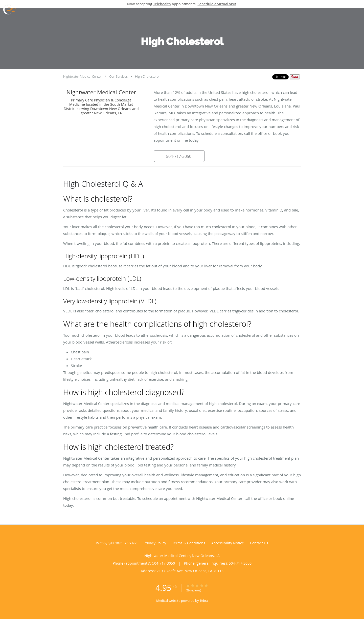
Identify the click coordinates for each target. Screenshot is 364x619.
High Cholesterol (147, 76)
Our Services (118, 76)
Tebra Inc (130, 543)
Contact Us (259, 543)
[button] (179, 156)
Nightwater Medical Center (83, 76)
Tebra (204, 601)
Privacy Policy (155, 543)
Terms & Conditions (189, 543)
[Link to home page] (8, 10)
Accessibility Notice (228, 543)
